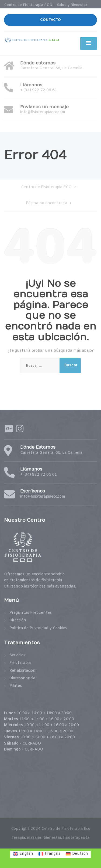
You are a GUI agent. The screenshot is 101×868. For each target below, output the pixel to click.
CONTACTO (50, 20)
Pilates (16, 686)
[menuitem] (23, 854)
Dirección (18, 620)
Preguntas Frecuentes (31, 613)
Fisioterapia (20, 663)
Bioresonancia (22, 678)
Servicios (17, 655)
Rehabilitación (22, 671)
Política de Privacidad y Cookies (38, 628)
